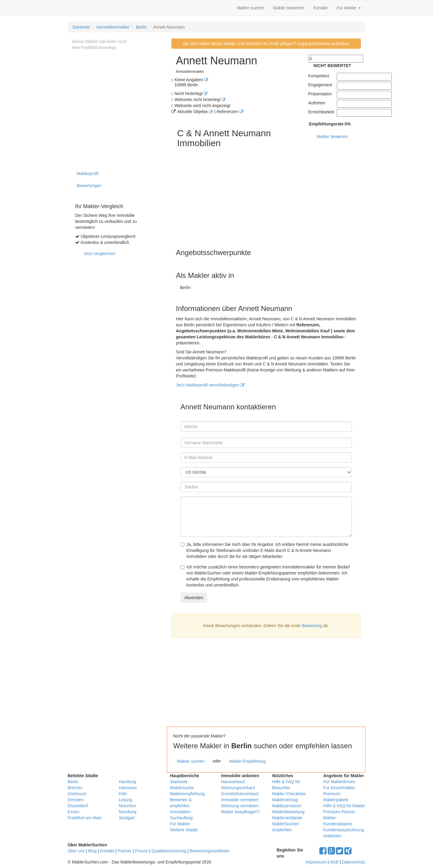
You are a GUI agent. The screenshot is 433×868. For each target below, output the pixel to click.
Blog (92, 851)
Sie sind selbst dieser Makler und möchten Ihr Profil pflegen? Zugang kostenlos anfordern (266, 44)
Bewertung (312, 626)
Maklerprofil (88, 174)
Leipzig (125, 800)
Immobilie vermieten (240, 800)
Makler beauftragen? (240, 812)
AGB (334, 862)
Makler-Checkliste (289, 794)
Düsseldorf (78, 806)
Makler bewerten (289, 8)
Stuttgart (127, 818)
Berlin (141, 27)
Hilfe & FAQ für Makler (344, 806)
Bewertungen (89, 186)
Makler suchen (250, 8)
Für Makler (349, 8)
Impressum (316, 862)
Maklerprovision (287, 806)
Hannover (128, 788)
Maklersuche (182, 788)
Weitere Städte (184, 830)
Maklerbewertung (288, 812)
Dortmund (77, 794)
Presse (142, 851)
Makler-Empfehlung (247, 761)
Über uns (76, 851)
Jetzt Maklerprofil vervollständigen (210, 385)
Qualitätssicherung (169, 851)
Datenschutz (354, 862)
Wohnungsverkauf (238, 788)
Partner (125, 851)
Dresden (76, 800)
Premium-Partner (339, 812)
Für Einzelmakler (339, 788)
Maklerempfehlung (187, 794)
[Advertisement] (271, 682)
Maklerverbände (287, 818)
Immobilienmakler (113, 27)
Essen (74, 812)
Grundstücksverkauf (240, 794)
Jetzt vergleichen (99, 254)
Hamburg (127, 782)
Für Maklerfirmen (339, 782)
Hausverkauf (233, 782)
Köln (123, 794)
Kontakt (320, 8)
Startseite (81, 27)
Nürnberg (127, 812)
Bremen (75, 788)
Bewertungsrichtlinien (210, 851)
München (127, 806)
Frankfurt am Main (85, 818)
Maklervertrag (285, 800)
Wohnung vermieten (240, 806)
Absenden (194, 598)
